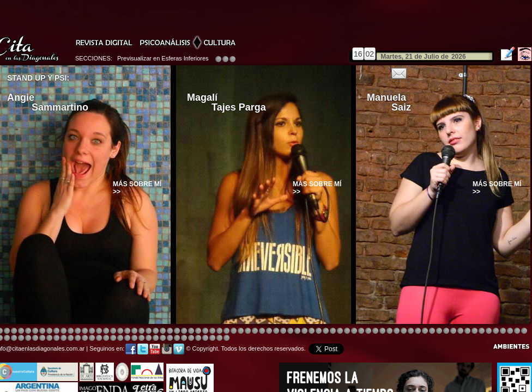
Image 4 (21, 331)
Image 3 (14, 331)
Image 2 (7, 331)
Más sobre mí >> (137, 188)
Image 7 (460, 331)
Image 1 (283, 331)
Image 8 (262, 331)
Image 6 (453, 331)
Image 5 (382, 331)
